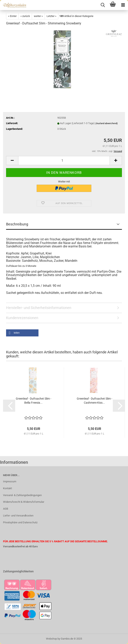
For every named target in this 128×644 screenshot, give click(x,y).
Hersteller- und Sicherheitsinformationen (39, 308)
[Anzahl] (64, 161)
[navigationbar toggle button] (123, 5)
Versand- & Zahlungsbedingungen (22, 495)
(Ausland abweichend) (107, 123)
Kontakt (7, 488)
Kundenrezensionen (22, 318)
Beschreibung (17, 224)
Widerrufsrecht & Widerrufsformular (24, 502)
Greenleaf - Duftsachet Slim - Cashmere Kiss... (94, 401)
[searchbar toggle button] (103, 5)
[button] (12, 161)
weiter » (38, 16)
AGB (6, 509)
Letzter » (51, 16)
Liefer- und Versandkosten (18, 516)
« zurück (25, 16)
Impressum (10, 481)
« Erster (12, 16)
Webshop (51, 639)
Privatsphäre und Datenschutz (20, 522)
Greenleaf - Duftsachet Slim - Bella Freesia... (34, 401)
